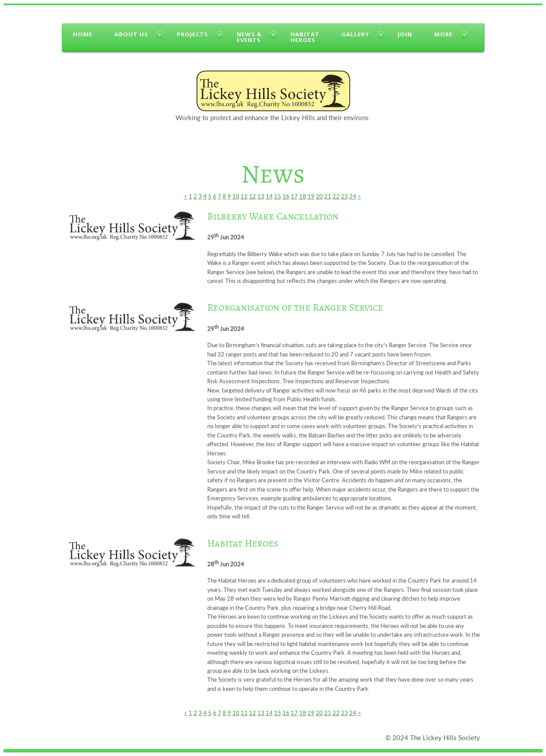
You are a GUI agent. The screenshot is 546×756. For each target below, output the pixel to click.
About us (131, 34)
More (443, 34)
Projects (192, 34)
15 (278, 196)
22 (336, 196)
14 (269, 196)
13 (261, 196)
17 (294, 196)
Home (83, 34)
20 (319, 196)
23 (344, 196)
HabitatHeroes (305, 37)
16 (286, 196)
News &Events (249, 37)
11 (244, 196)
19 (311, 196)
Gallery (355, 34)
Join (405, 34)
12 (253, 196)
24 (353, 196)
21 (328, 196)
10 (236, 196)
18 (303, 196)
